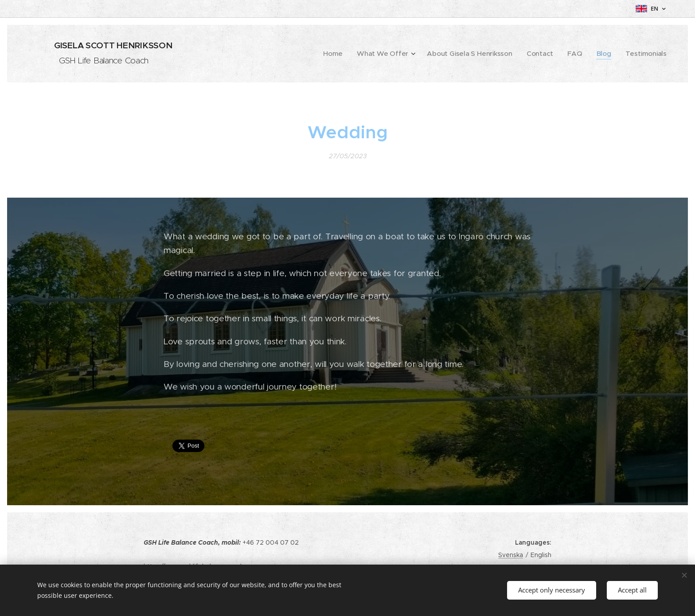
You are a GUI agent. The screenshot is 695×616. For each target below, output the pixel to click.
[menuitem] (364, 54)
